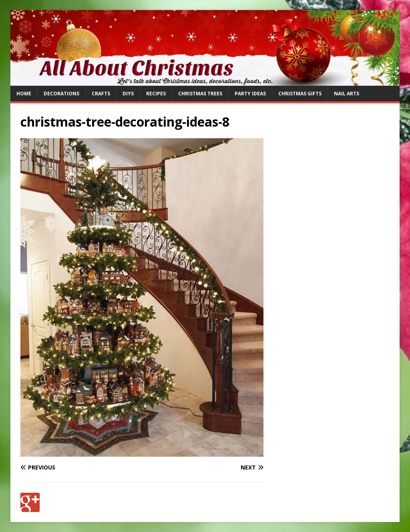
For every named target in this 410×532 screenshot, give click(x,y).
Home (24, 94)
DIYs (128, 94)
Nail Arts (347, 94)
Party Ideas (250, 94)
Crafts (101, 94)
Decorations (61, 94)
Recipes (156, 94)
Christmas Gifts (300, 94)
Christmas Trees (200, 94)
